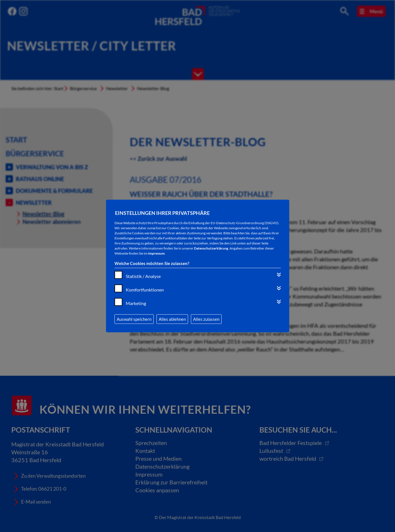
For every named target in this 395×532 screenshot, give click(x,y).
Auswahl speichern (134, 319)
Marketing (136, 303)
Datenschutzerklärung (211, 248)
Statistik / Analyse (143, 276)
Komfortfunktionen (145, 290)
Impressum (156, 253)
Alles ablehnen (172, 319)
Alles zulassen (206, 319)
